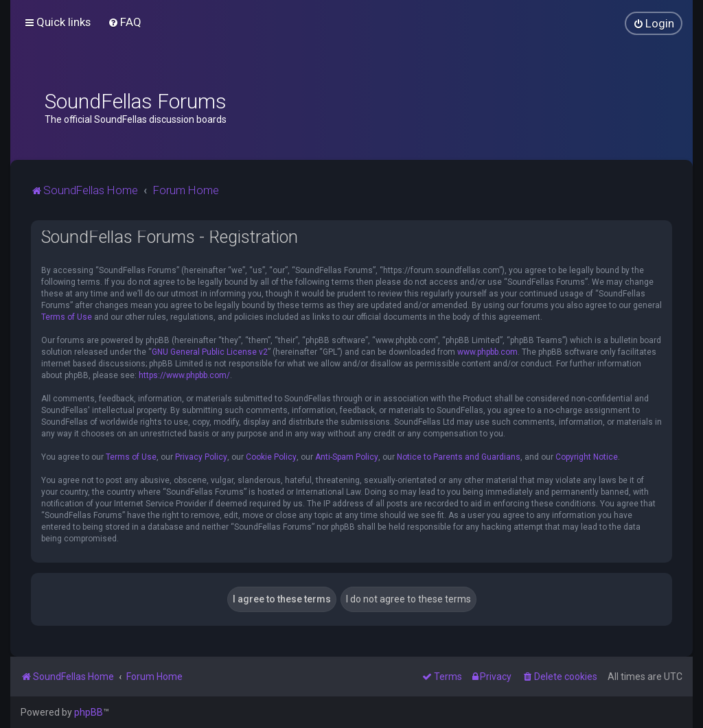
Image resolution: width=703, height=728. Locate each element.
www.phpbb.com (487, 352)
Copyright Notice (587, 457)
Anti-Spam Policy (347, 457)
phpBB (89, 712)
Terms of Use (67, 317)
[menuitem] (125, 22)
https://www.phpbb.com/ (184, 375)
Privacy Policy (201, 457)
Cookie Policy (271, 457)
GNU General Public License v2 (210, 352)
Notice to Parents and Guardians (459, 457)
